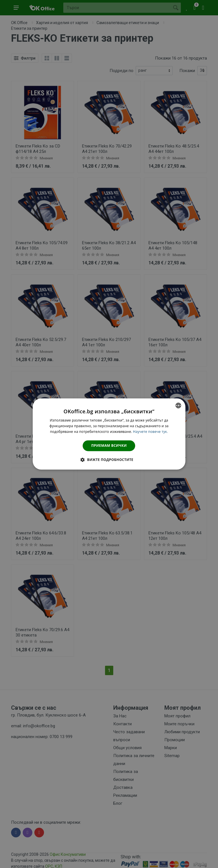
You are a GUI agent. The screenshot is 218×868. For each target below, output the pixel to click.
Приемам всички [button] (109, 445)
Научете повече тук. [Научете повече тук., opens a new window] (151, 432)
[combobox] (178, 405)
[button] (109, 460)
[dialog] (109, 434)
